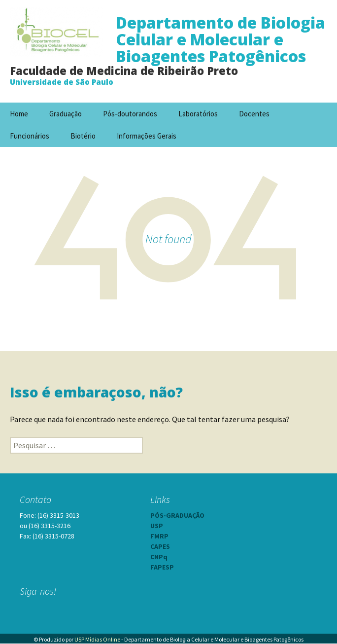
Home (19, 114)
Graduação (66, 114)
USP (157, 526)
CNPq (159, 557)
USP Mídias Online (97, 639)
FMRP (159, 536)
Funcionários (30, 136)
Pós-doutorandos (130, 114)
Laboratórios (198, 114)
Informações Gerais (147, 136)
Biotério (83, 136)
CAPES (160, 546)
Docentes (254, 114)
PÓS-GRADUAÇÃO (177, 515)
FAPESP (162, 567)
